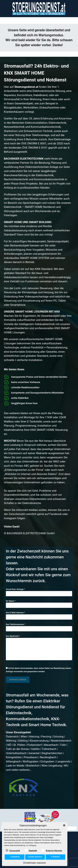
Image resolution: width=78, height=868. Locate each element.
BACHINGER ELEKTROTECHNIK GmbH (31, 533)
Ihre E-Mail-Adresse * (39, 615)
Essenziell (13, 850)
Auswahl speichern (35, 857)
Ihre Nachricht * (39, 648)
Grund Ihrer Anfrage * (39, 591)
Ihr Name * (39, 603)
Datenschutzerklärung (18, 845)
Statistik (31, 850)
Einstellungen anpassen (35, 863)
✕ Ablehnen (55, 857)
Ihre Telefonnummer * (39, 627)
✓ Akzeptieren (15, 857)
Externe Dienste (52, 850)
